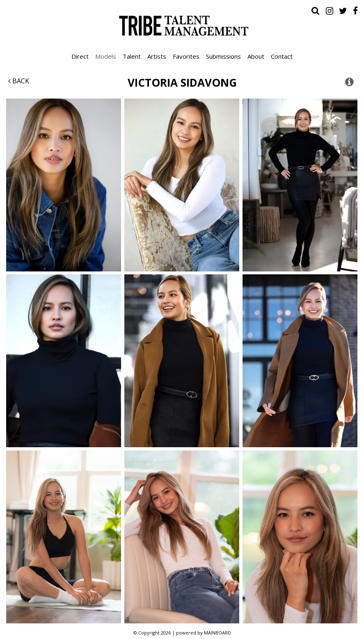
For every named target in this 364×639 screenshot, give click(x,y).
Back (19, 81)
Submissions (223, 56)
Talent (132, 56)
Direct (80, 56)
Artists (157, 56)
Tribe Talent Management (182, 25)
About (256, 56)
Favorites (186, 56)
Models (106, 56)
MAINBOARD (217, 633)
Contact (282, 56)
